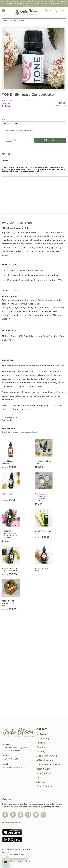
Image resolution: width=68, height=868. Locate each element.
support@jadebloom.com (15, 767)
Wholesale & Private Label (49, 765)
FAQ (38, 778)
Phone (5, 756)
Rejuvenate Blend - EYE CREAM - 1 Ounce (42, 497)
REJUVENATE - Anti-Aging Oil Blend (9, 603)
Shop (21, 861)
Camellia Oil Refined (7, 462)
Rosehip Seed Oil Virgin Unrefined (10, 569)
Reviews (7, 420)
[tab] (34, 161)
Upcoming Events (13, 822)
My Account (42, 734)
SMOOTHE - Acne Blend (43, 532)
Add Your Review (33, 100)
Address (6, 744)
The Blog (41, 752)
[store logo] (26, 12)
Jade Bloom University (47, 756)
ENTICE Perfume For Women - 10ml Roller (11, 534)
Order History (43, 739)
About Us (41, 782)
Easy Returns (43, 747)
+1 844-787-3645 (10, 759)
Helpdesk (41, 743)
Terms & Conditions (46, 786)
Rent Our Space (44, 773)
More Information (9, 418)
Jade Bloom (16, 850)
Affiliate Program (45, 760)
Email (5, 764)
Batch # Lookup (44, 769)
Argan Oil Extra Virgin (41, 569)
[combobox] (34, 20)
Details (5, 161)
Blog (28, 861)
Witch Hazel (7, 494)
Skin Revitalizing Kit (44, 462)
